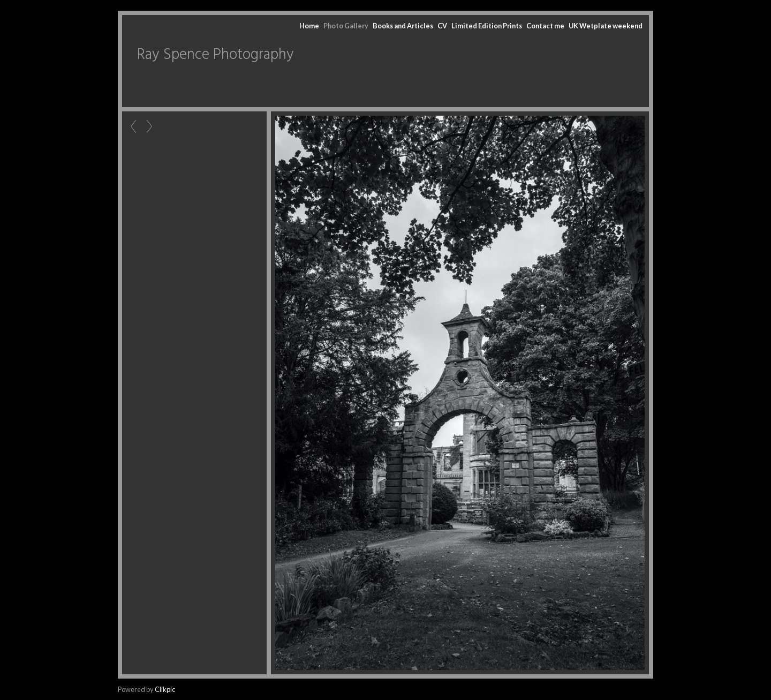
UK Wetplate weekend (606, 26)
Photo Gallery (346, 26)
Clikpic (165, 689)
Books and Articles (403, 26)
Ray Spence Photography (216, 55)
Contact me (545, 26)
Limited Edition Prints (487, 26)
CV (442, 26)
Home (309, 26)
